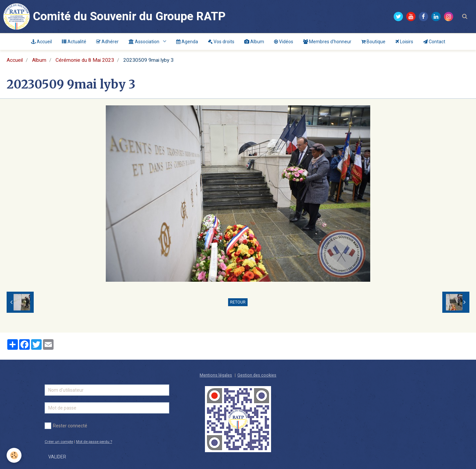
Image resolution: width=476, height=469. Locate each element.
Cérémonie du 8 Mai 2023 (85, 60)
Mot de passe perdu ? (94, 442)
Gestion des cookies (257, 375)
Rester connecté (66, 426)
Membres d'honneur (327, 42)
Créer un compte (59, 442)
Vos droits (221, 42)
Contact (434, 42)
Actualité (74, 42)
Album (254, 42)
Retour (238, 302)
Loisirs (404, 42)
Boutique (373, 42)
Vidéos (284, 42)
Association (144, 42)
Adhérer (107, 42)
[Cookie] (14, 455)
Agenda (187, 42)
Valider (57, 457)
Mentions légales (216, 375)
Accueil (41, 42)
